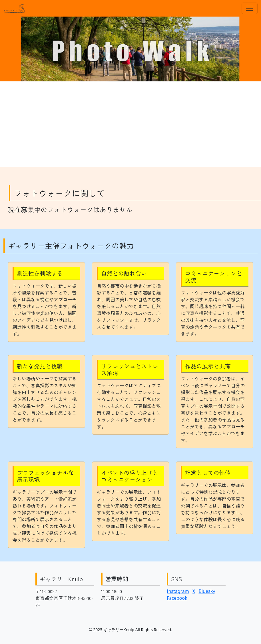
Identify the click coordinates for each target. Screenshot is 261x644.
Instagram (178, 591)
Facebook (177, 598)
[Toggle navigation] (250, 8)
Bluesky (207, 591)
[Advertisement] (131, 124)
